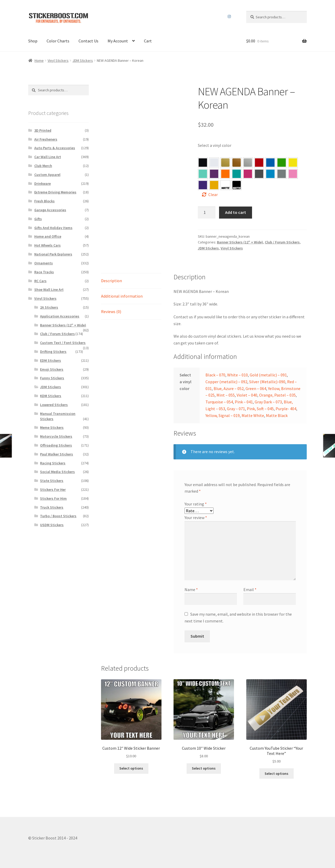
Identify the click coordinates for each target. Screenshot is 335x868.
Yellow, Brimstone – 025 (293, 163)
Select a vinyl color (215, 145)
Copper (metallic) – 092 (226, 382)
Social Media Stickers (57, 472)
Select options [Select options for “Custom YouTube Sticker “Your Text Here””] (277, 774)
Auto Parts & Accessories (55, 148)
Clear (213, 194)
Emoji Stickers (52, 369)
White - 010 (214, 163)
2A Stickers (49, 307)
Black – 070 (215, 375)
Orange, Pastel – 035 (225, 174)
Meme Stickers (52, 427)
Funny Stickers (52, 378)
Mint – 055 (203, 174)
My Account (118, 41)
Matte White (253, 415)
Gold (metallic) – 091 (268, 375)
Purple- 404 (203, 185)
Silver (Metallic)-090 (267, 382)
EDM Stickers (51, 360)
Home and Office (48, 236)
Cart (148, 41)
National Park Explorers (53, 254)
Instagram (229, 16)
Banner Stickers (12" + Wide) (240, 242)
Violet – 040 (214, 174)
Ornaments (44, 263)
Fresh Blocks (44, 201)
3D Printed (43, 130)
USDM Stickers (52, 525)
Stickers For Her (53, 489)
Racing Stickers (53, 463)
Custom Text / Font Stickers (63, 343)
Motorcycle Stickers (56, 436)
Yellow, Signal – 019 (214, 185)
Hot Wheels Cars (48, 245)
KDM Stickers (51, 396)
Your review (196, 518)
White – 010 (238, 375)
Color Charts (58, 41)
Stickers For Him (53, 498)
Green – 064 (282, 163)
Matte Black (277, 415)
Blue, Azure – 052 (270, 163)
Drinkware (43, 183)
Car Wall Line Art (48, 157)
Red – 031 (259, 163)
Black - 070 (203, 163)
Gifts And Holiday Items (53, 228)
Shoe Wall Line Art (49, 290)
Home (39, 60)
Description (111, 281)
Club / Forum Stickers (282, 242)
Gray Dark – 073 (259, 174)
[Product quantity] (207, 213)
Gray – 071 (282, 174)
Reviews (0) (111, 311)
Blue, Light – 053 (270, 174)
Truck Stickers (52, 507)
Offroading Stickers (56, 445)
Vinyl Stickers (58, 60)
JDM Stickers (83, 60)
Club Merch (43, 166)
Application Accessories (60, 316)
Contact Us (88, 41)
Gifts (38, 219)
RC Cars (40, 281)
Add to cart (236, 212)
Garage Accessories (50, 210)
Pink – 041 (248, 174)
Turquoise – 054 (237, 174)
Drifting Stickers (53, 352)
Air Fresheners (46, 139)
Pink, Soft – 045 (293, 174)
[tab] (131, 281)
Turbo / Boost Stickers (58, 516)
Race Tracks (44, 272)
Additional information (122, 296)
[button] (203, 163)
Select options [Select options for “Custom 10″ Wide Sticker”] (204, 768)
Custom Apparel (47, 175)
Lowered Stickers (54, 405)
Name (191, 589)
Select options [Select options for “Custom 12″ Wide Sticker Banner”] (131, 768)
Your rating (196, 504)
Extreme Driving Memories (55, 192)
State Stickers (52, 481)
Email (250, 589)
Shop (33, 41)
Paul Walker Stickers (57, 454)
